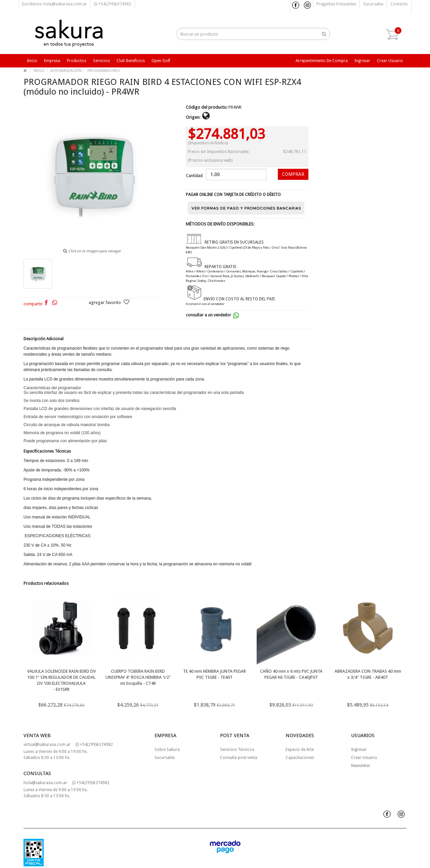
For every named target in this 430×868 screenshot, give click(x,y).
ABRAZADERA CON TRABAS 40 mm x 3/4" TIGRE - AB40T (368, 674)
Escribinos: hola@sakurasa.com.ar (55, 4)
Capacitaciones (300, 758)
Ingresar (362, 61)
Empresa (52, 61)
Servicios (101, 61)
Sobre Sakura (167, 750)
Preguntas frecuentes (336, 4)
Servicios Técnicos (237, 750)
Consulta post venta (239, 758)
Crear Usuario (364, 758)
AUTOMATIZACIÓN (66, 71)
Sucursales (373, 4)
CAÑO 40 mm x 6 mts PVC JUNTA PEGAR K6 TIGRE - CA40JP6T (291, 674)
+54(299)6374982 (113, 4)
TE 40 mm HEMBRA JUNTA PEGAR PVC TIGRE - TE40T (214, 674)
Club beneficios (131, 61)
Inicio (32, 61)
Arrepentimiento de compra (322, 61)
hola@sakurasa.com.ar (45, 783)
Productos (77, 61)
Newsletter (361, 766)
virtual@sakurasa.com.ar (47, 745)
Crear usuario (390, 61)
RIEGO (39, 71)
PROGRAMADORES (103, 71)
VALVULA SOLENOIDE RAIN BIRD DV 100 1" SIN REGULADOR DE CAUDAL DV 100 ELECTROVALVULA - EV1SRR (61, 680)
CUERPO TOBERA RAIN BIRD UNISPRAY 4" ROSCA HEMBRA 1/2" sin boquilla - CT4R (138, 677)
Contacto (399, 4)
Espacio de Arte (300, 750)
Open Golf (161, 61)
